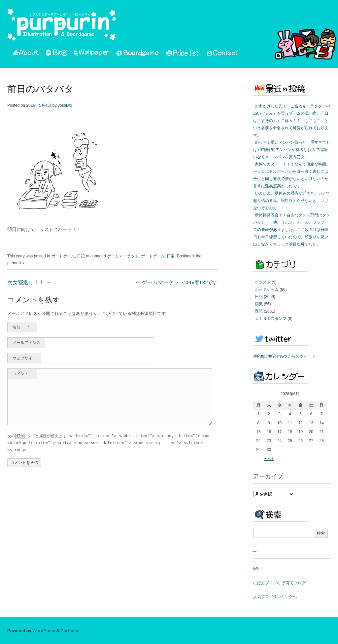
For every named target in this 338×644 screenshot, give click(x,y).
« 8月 (269, 459)
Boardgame (137, 54)
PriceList (183, 54)
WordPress (44, 631)
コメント (20, 374)
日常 (171, 256)
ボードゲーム (63, 256)
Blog (56, 54)
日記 (81, 256)
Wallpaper (92, 54)
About (26, 54)
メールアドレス (26, 343)
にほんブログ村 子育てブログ (279, 583)
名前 (21, 327)
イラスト (263, 282)
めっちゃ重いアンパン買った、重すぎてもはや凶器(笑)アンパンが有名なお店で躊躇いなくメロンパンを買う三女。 (292, 150)
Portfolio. (70, 631)
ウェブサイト (24, 358)
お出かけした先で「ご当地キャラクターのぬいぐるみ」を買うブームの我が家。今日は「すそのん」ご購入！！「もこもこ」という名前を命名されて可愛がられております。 (292, 121)
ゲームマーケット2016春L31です (176, 283)
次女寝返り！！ (29, 283)
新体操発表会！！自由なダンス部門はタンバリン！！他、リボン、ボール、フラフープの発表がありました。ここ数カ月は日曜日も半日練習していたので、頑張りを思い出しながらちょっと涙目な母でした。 (292, 230)
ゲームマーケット (123, 256)
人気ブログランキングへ (275, 597)
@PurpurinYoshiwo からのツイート (284, 356)
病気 (259, 304)
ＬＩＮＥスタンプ (271, 319)
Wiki (257, 569)
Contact (223, 54)
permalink (16, 263)
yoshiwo (65, 105)
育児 (259, 311)
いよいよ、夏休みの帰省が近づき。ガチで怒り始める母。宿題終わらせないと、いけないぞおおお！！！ (292, 201)
